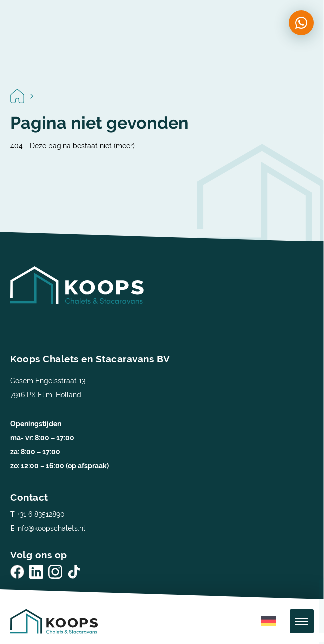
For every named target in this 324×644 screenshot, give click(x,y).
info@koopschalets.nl (48, 528)
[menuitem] (268, 622)
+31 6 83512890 (37, 514)
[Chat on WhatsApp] (301, 23)
